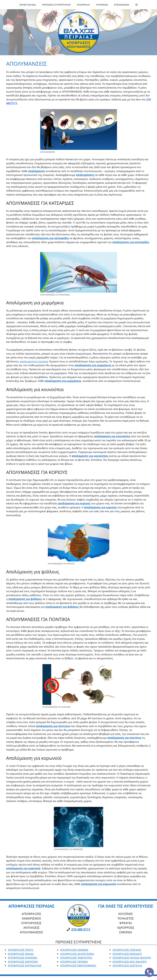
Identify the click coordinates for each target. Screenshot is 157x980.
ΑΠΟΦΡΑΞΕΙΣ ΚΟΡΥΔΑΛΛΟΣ (25, 965)
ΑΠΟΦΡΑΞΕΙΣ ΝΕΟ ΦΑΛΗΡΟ (130, 962)
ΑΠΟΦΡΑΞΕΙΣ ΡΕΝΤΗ (21, 950)
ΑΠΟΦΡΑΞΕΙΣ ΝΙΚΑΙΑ (21, 954)
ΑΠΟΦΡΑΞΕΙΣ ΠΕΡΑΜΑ (74, 962)
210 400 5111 (81, 929)
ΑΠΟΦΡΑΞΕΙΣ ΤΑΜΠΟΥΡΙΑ (76, 958)
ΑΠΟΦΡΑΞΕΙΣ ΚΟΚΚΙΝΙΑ (23, 958)
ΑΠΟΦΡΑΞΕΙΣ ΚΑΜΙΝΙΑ (74, 950)
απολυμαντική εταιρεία (34, 361)
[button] (137, 5)
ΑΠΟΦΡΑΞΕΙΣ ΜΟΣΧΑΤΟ (127, 954)
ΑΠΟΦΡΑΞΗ (83, 5)
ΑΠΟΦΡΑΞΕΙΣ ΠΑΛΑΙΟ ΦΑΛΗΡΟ (132, 958)
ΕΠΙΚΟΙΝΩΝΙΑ (122, 5)
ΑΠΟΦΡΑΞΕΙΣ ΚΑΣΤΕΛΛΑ (127, 965)
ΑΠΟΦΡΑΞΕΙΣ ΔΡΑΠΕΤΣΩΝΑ (77, 954)
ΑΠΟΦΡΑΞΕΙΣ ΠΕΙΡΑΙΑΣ (127, 950)
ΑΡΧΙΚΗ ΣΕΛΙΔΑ (28, 5)
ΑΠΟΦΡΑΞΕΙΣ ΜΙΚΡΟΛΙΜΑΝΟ (78, 965)
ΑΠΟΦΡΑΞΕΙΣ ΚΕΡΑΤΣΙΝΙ (23, 962)
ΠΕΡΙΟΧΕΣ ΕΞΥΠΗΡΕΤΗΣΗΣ (56, 5)
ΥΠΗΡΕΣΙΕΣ (102, 5)
